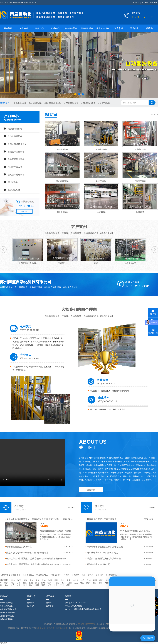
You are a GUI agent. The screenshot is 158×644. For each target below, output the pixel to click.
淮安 (83, 580)
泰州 (107, 580)
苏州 (62, 580)
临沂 (19, 585)
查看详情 (91, 490)
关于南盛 (24, 28)
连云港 (76, 580)
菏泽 (43, 585)
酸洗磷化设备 (71, 28)
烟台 (6, 585)
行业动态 (31, 606)
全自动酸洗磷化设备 (53, 103)
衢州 (6, 583)
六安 (107, 583)
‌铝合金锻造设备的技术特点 (19, 547)
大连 (25, 580)
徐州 (50, 580)
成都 (68, 585)
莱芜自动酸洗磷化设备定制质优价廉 (104, 558)
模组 (83, 575)
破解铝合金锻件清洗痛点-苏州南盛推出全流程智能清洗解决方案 (36, 558)
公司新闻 (31, 603)
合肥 (31, 583)
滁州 (88, 583)
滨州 (37, 585)
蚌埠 (43, 583)
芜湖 (37, 583)
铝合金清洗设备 (20, 103)
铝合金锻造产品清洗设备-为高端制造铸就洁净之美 (30, 564)
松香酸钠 (75, 575)
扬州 (95, 580)
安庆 (76, 583)
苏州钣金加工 (28, 575)
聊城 (31, 585)
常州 (56, 580)
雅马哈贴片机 (111, 575)
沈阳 (19, 580)
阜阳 (94, 583)
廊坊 (13, 580)
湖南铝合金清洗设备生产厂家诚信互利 (105, 547)
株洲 (56, 585)
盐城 (89, 580)
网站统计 (4, 643)
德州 (25, 585)
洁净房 (90, 575)
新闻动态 (39, 28)
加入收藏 (145, 3)
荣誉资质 (50, 606)
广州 (62, 585)
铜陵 (70, 583)
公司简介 (50, 603)
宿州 (101, 583)
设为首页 (136, 3)
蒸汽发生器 (13, 182)
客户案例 (118, 28)
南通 (68, 580)
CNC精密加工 (42, 575)
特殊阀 (66, 575)
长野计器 (99, 575)
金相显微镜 (16, 575)
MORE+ (155, 114)
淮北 (64, 583)
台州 (19, 583)
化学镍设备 (40, 628)
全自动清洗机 (56, 575)
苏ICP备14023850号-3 (88, 624)
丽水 (25, 583)
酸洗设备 (51, 628)
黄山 (82, 583)
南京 (38, 580)
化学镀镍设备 (103, 28)
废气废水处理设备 (16, 175)
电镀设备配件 (14, 190)
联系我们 (154, 3)
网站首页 (8, 28)
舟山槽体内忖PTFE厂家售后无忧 (102, 553)
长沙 (49, 585)
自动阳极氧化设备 (88, 103)
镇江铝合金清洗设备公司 (99, 564)
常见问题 (134, 28)
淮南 (49, 583)
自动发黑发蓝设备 (71, 103)
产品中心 (55, 28)
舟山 (12, 583)
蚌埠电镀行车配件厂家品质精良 (102, 519)
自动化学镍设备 (104, 103)
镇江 (101, 580)
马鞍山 (56, 583)
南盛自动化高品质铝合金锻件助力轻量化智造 (27, 553)
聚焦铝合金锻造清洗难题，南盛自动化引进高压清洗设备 (33, 519)
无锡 (44, 580)
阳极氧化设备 (87, 28)
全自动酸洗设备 (36, 103)
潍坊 (12, 585)
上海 (31, 580)
